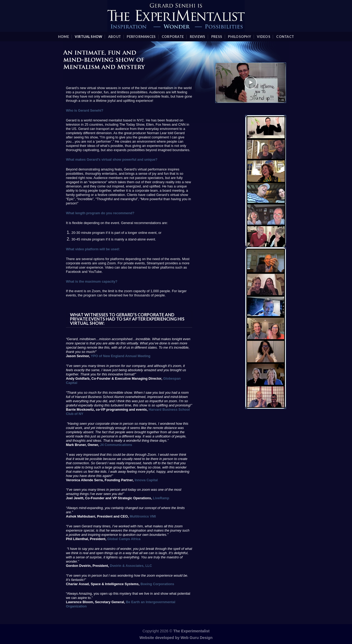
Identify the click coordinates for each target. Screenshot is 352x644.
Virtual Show (88, 37)
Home (63, 37)
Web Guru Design (196, 638)
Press (217, 37)
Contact (285, 37)
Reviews (198, 37)
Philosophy (239, 37)
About (115, 37)
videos (264, 37)
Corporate (173, 37)
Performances (141, 37)
